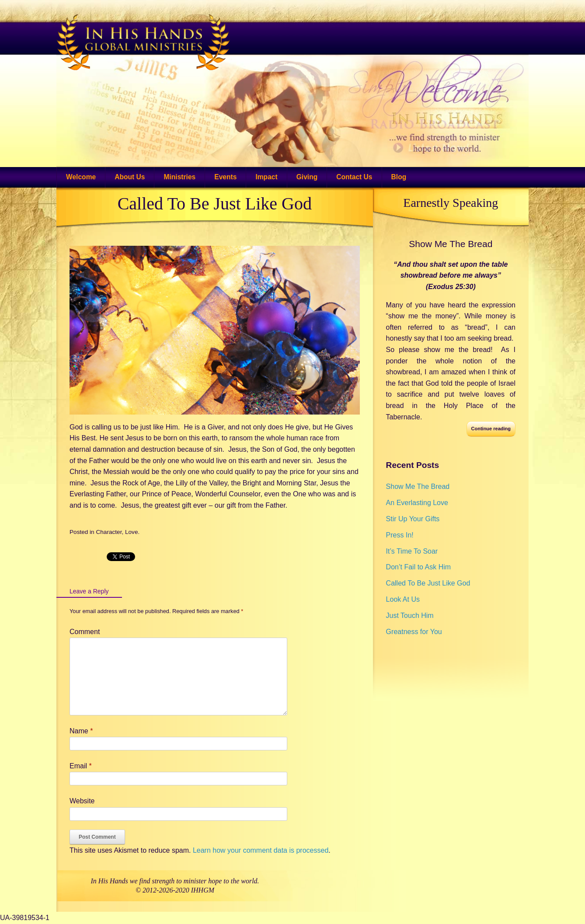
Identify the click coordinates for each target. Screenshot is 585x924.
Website (82, 801)
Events (225, 177)
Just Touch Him (410, 615)
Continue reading (491, 429)
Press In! (400, 535)
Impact (266, 177)
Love (131, 532)
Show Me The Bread (451, 244)
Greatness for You (414, 632)
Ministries (179, 177)
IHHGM (203, 890)
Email (81, 766)
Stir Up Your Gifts (413, 519)
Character (109, 532)
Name (81, 731)
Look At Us (403, 599)
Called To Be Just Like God (215, 204)
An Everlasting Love (417, 503)
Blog (399, 177)
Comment (85, 632)
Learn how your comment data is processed (261, 850)
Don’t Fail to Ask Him (418, 567)
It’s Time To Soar (412, 551)
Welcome (81, 177)
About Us (130, 177)
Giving (307, 177)
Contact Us (354, 177)
